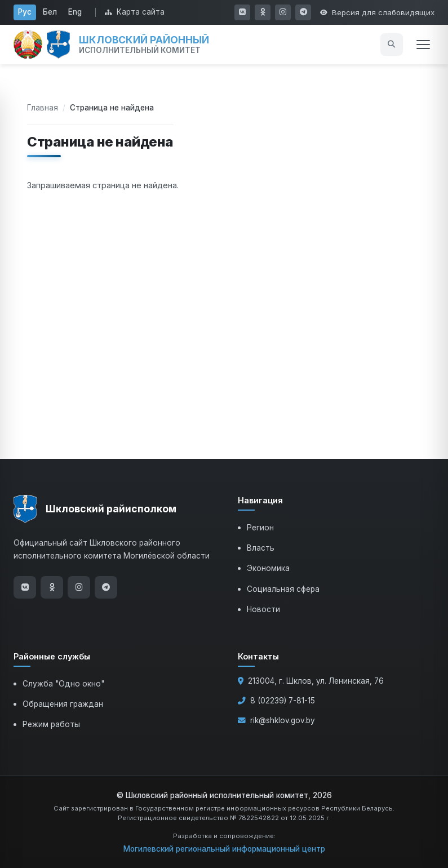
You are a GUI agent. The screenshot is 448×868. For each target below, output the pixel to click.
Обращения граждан (63, 704)
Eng (75, 12)
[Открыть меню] (423, 45)
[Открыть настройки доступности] (377, 12)
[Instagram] (79, 587)
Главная (43, 108)
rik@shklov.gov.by (283, 720)
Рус (25, 12)
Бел (50, 12)
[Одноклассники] (52, 587)
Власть (261, 548)
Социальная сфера (283, 589)
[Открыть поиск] (392, 45)
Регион (260, 528)
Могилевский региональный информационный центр (224, 849)
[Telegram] (106, 587)
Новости (263, 609)
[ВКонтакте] (25, 587)
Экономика (268, 568)
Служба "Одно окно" (63, 684)
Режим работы (51, 724)
